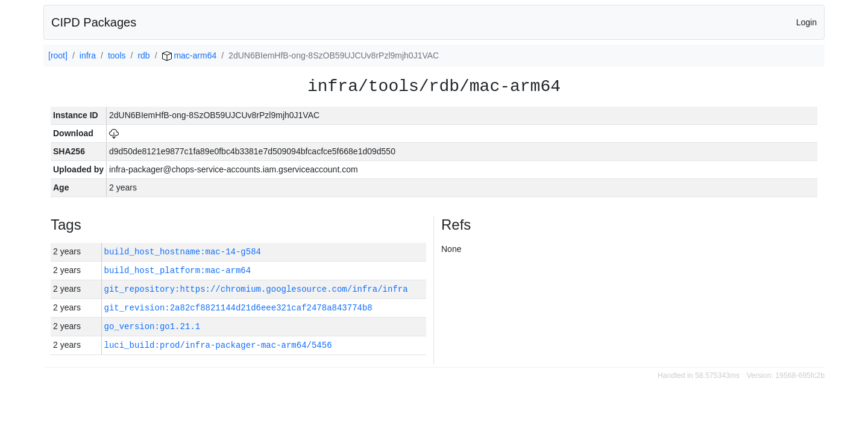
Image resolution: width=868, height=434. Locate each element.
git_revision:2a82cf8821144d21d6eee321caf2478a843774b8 (238, 308)
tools (117, 55)
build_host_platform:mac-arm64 (178, 270)
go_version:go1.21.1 (153, 326)
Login (807, 22)
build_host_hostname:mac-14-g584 (183, 252)
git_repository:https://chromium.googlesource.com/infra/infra (256, 289)
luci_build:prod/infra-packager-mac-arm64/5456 (218, 345)
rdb (143, 55)
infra (88, 55)
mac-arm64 (190, 55)
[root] (58, 55)
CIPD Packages (94, 22)
